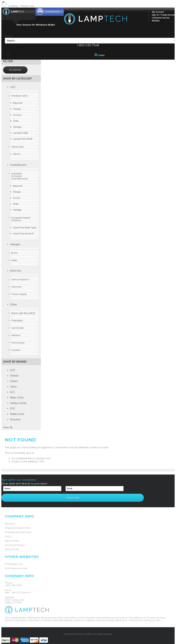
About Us (10, 520)
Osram (14, 381)
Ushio (13, 387)
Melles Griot (17, 414)
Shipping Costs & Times (18, 524)
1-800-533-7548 (88, 45)
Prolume (15, 420)
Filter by (15, 70)
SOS (13, 370)
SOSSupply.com (14, 560)
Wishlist (156, 21)
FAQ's (8, 532)
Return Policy (12, 537)
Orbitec (14, 376)
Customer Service (161, 18)
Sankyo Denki (18, 403)
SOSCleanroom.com (16, 564)
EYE (12, 409)
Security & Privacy (15, 541)
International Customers (18, 528)
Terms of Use (12, 545)
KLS (12, 392)
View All (8, 427)
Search (9, 36)
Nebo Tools (17, 398)
